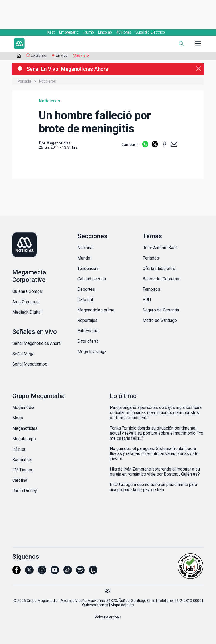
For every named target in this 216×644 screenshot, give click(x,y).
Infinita (19, 449)
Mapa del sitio (122, 605)
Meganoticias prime (96, 310)
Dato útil (85, 300)
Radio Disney (25, 491)
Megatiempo (24, 439)
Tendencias (88, 268)
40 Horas (124, 32)
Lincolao (105, 32)
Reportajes (88, 320)
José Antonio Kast (160, 248)
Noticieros (47, 81)
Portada (24, 81)
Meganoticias (25, 428)
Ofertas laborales (159, 268)
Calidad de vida (92, 279)
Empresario (69, 32)
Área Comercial (26, 302)
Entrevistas (88, 331)
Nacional (85, 248)
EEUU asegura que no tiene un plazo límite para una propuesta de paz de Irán (153, 487)
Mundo (84, 258)
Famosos (151, 289)
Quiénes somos (95, 605)
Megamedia (23, 408)
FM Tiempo (23, 470)
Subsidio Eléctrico (150, 32)
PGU (147, 300)
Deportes (86, 289)
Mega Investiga (92, 352)
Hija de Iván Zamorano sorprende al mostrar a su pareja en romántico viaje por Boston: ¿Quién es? (155, 472)
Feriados (151, 258)
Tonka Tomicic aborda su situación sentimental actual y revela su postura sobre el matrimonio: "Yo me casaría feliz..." (157, 433)
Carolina (20, 480)
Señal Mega (23, 354)
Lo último (39, 55)
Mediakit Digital (27, 312)
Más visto (81, 55)
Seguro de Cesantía (161, 310)
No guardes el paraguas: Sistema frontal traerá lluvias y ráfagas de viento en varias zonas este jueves (154, 454)
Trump (88, 32)
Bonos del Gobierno (161, 279)
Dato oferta (88, 341)
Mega (18, 418)
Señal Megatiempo (30, 364)
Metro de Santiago (160, 320)
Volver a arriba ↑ (108, 617)
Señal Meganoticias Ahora (36, 343)
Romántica (22, 459)
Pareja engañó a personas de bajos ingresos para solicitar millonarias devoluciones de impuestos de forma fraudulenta (156, 413)
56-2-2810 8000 (188, 601)
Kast (51, 32)
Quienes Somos (27, 291)
